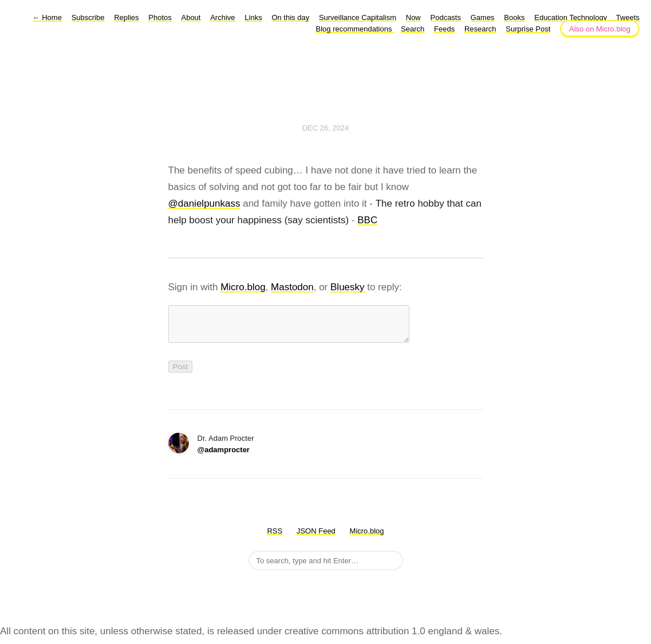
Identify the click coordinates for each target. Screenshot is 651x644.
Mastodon (292, 287)
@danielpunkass (204, 204)
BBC (367, 220)
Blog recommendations (355, 29)
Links (253, 17)
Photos (160, 17)
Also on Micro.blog (600, 29)
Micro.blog (243, 287)
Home (47, 17)
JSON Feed (316, 538)
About (191, 17)
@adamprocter (224, 457)
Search (413, 29)
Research (480, 29)
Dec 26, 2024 (326, 128)
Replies (126, 17)
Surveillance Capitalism (358, 17)
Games (483, 17)
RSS (275, 538)
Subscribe (88, 17)
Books (514, 17)
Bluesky (348, 287)
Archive (222, 17)
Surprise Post (528, 29)
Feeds (444, 29)
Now (413, 17)
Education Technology (572, 17)
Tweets (628, 17)
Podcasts (446, 17)
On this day (290, 17)
